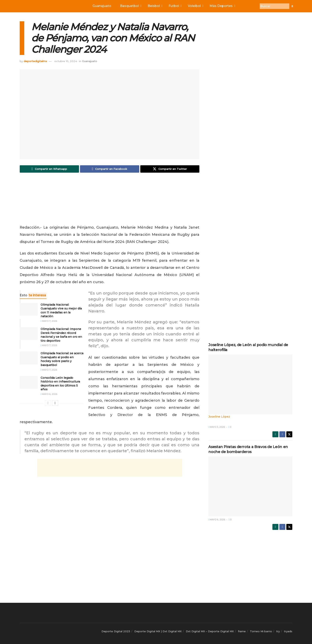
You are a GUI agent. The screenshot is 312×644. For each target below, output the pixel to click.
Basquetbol (130, 6)
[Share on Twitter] (170, 169)
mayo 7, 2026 (49, 321)
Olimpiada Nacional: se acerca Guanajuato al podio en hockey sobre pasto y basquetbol (62, 359)
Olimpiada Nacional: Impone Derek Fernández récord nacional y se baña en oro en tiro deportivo (61, 335)
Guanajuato (102, 6)
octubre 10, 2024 (66, 61)
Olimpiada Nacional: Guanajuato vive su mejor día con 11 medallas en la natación (61, 311)
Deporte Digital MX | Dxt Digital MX (158, 631)
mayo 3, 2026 (217, 427)
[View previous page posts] (48, 403)
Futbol (175, 6)
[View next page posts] (55, 403)
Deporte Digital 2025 (116, 631)
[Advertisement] (110, 200)
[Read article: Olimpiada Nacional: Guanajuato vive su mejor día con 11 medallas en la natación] (29, 309)
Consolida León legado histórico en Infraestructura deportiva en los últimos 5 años (60, 384)
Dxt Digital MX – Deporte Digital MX (210, 631)
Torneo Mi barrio (261, 631)
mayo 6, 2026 (49, 394)
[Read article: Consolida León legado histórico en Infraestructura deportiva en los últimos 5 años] (29, 382)
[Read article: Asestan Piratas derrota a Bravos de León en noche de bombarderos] (250, 486)
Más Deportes (222, 6)
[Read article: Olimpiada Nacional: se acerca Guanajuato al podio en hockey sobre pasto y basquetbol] (29, 358)
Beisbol (155, 6)
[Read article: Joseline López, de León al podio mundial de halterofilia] (250, 387)
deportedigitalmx (35, 61)
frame (242, 631)
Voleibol (195, 6)
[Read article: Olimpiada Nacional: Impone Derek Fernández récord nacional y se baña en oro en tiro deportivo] (29, 334)
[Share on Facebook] (110, 169)
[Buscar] (274, 6)
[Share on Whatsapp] (49, 169)
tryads (288, 631)
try (278, 631)
